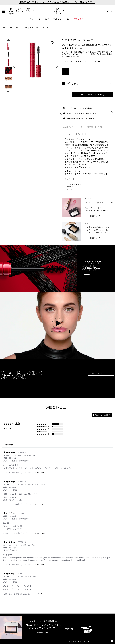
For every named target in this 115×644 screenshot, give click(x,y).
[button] (87, 83)
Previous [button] (7, 11)
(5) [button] (48, 424)
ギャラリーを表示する (101, 373)
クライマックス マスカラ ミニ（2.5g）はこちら (82, 61)
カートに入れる (92, 95)
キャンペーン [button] (35, 19)
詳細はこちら (95, 216)
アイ (17, 28)
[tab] (8, 445)
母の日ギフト (80, 19)
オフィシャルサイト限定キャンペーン (81, 113)
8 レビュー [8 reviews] (79, 48)
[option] (22, 11)
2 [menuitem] (59, 602)
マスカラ (24, 28)
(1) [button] (48, 426)
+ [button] (69, 95)
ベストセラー (58, 19)
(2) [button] (48, 434)
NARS (5, 28)
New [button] (47, 19)
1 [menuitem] (56, 602)
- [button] (64, 95)
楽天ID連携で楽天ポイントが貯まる (80, 119)
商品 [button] (69, 19)
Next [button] (34, 11)
